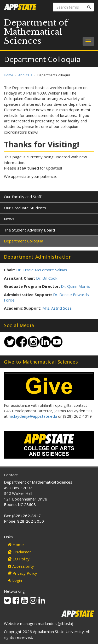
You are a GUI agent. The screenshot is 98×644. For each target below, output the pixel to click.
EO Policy (19, 559)
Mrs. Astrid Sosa (57, 308)
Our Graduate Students (25, 208)
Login (15, 580)
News (9, 219)
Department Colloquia (24, 241)
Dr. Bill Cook (47, 278)
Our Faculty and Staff (23, 197)
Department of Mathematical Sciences (36, 32)
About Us (25, 75)
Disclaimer (19, 552)
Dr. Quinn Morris (76, 286)
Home (8, 75)
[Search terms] (69, 7)
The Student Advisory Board (29, 230)
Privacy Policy (22, 573)
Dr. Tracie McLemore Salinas (42, 270)
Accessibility (21, 566)
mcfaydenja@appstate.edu (33, 416)
